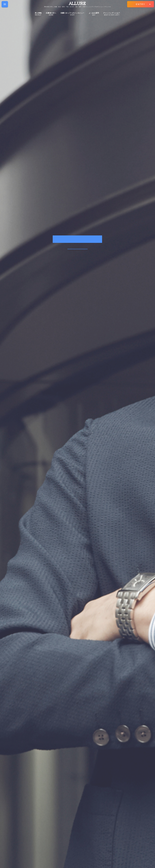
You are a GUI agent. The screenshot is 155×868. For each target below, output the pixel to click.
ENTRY (141, 4)
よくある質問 (94, 14)
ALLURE (77, 4)
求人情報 (38, 14)
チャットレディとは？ (112, 14)
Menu (6, 3)
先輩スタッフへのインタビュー (72, 14)
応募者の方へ (51, 14)
